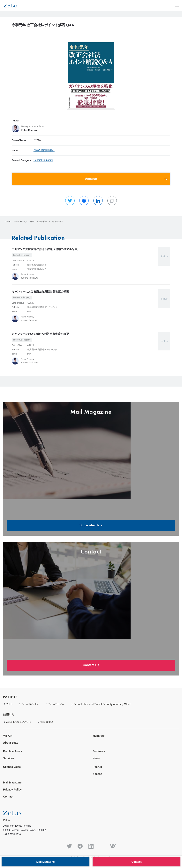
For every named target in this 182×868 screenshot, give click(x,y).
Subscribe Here (91, 525)
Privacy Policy (12, 790)
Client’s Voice (12, 767)
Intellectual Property (22, 255)
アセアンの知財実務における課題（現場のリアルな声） (46, 249)
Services (9, 758)
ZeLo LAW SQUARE (19, 722)
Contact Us (91, 665)
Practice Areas (13, 751)
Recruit (97, 767)
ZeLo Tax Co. (57, 704)
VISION (8, 736)
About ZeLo (11, 743)
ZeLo (9, 704)
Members (99, 736)
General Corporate (43, 160)
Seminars (99, 751)
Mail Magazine (12, 782)
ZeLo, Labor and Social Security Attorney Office (102, 704)
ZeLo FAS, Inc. (30, 704)
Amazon (91, 179)
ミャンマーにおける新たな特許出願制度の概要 (40, 334)
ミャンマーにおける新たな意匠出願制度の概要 (40, 291)
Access (97, 774)
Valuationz (47, 722)
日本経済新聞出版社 (44, 150)
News (96, 758)
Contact (8, 797)
